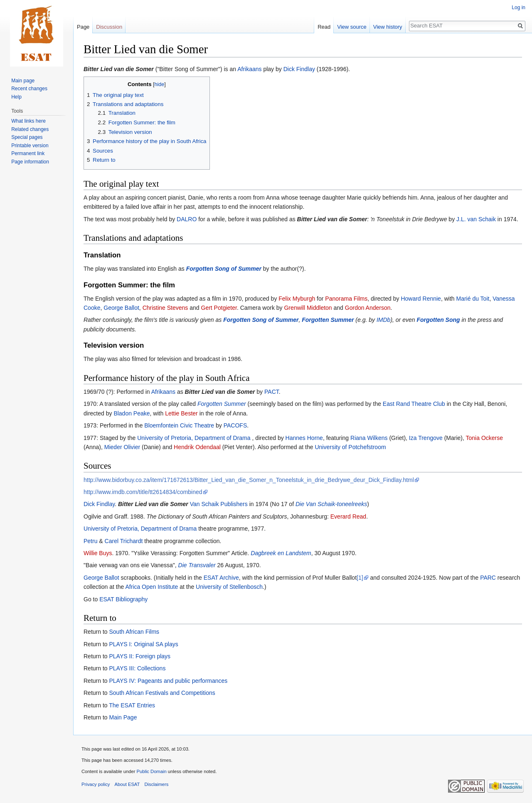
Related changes (30, 129)
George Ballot (121, 308)
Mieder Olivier (122, 447)
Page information (30, 162)
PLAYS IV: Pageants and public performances (168, 681)
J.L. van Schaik (476, 219)
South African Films (134, 632)
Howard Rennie (421, 299)
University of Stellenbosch (229, 587)
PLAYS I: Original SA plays (143, 644)
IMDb (383, 320)
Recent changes (29, 89)
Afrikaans (249, 69)
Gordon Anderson (368, 308)
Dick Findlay (299, 69)
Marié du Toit (473, 299)
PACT (272, 392)
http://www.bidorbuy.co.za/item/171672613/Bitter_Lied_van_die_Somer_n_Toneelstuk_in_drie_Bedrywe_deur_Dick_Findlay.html (249, 480)
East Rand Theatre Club (414, 404)
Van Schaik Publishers (219, 504)
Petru (90, 541)
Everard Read (348, 516)
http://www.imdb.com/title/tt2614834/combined (143, 492)
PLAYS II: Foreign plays (140, 656)
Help (16, 97)
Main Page (123, 717)
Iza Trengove (426, 438)
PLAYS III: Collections (137, 668)
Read (324, 27)
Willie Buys (98, 553)
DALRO (187, 219)
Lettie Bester (181, 413)
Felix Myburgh (297, 299)
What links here (28, 121)
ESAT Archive (221, 578)
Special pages (27, 137)
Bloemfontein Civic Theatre (179, 425)
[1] (360, 578)
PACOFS (235, 425)
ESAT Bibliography (123, 599)
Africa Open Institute (151, 587)
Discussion (109, 27)
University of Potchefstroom (350, 447)
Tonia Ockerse (484, 438)
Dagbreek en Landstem (281, 553)
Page (83, 27)
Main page (23, 81)
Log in (518, 7)
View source (352, 27)
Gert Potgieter (219, 308)
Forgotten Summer (328, 320)
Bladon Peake (132, 413)
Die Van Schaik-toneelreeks (331, 504)
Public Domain (151, 771)
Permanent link (28, 153)
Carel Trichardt (124, 541)
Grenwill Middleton (308, 308)
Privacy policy (96, 784)
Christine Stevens (165, 308)
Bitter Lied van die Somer (119, 69)
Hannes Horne (304, 438)
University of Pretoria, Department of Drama (194, 438)
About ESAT (127, 784)
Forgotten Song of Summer (224, 269)
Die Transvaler (197, 565)
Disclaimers (157, 784)
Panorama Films (346, 299)
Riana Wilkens (369, 438)
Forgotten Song (438, 320)
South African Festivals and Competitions (162, 693)
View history (388, 27)
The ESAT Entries (132, 705)
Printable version (30, 146)
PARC (488, 578)
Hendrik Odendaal (197, 447)
